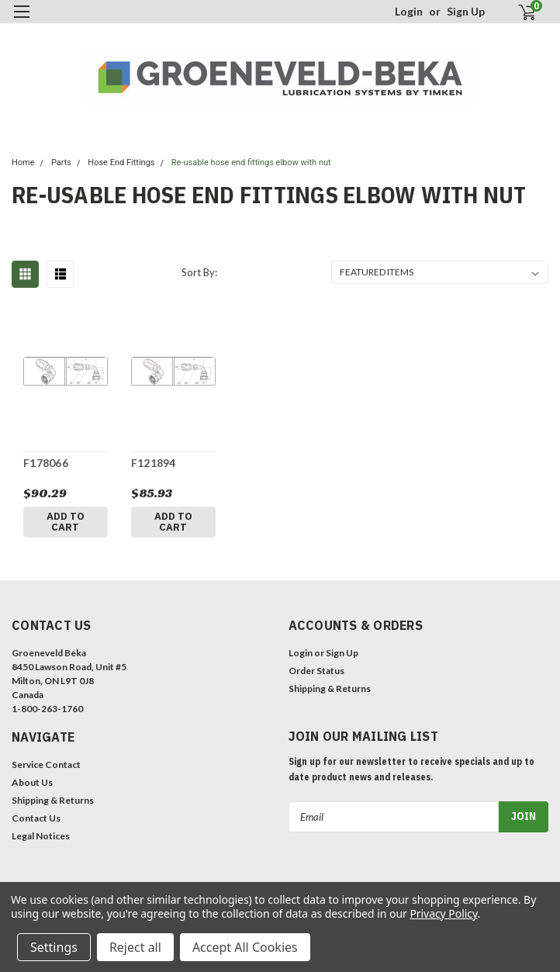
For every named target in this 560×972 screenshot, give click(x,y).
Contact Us (36, 818)
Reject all (135, 947)
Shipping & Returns (330, 688)
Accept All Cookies (245, 947)
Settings (54, 947)
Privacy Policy (443, 913)
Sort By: (199, 272)
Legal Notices (41, 836)
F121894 (154, 463)
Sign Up (466, 11)
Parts (61, 163)
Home (23, 163)
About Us (32, 782)
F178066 (46, 463)
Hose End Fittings (121, 163)
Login (409, 11)
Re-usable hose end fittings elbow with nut (251, 163)
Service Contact (46, 764)
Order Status (316, 671)
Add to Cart (66, 522)
